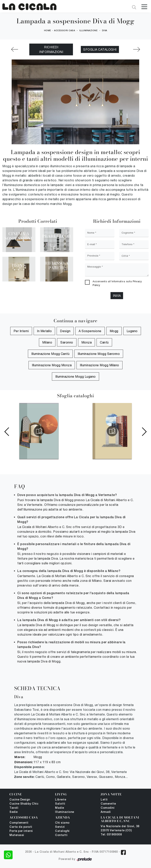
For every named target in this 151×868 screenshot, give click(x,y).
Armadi (106, 812)
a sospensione (90, 331)
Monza (87, 342)
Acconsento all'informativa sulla (117, 283)
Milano (47, 342)
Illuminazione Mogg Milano (99, 365)
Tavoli (14, 808)
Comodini (108, 808)
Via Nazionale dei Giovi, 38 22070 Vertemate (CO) (120, 829)
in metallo (44, 331)
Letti (104, 800)
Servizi (60, 827)
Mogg (114, 331)
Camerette (108, 804)
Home (48, 31)
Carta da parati (21, 827)
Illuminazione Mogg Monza (52, 365)
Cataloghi (62, 831)
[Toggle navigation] (144, 6)
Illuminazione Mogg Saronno (99, 354)
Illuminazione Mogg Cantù (50, 354)
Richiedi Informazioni (51, 49)
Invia (117, 296)
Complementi (19, 823)
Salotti (60, 804)
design (65, 331)
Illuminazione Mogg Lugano (75, 376)
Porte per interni (21, 831)
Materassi (17, 835)
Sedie (14, 812)
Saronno (67, 342)
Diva (105, 31)
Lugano (132, 331)
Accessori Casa (64, 31)
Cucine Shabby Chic (24, 804)
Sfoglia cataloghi (100, 49)
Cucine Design (20, 800)
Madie (60, 808)
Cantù (104, 342)
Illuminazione (89, 31)
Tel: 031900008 (111, 835)
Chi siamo (62, 823)
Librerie (61, 800)
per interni (21, 331)
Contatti (61, 835)
